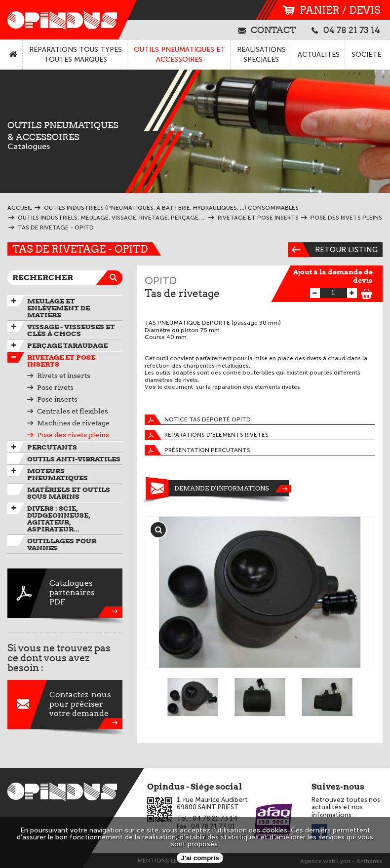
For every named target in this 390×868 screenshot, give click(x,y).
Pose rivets (55, 387)
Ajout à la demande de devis (333, 276)
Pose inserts (57, 399)
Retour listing (333, 250)
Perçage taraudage (67, 345)
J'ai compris (200, 858)
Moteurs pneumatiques (58, 474)
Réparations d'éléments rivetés (207, 435)
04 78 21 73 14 (346, 30)
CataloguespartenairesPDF (65, 593)
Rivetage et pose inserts (61, 361)
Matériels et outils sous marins (69, 493)
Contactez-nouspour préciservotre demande (65, 705)
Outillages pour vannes (62, 544)
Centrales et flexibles (73, 411)
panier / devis (331, 10)
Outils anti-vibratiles (74, 459)
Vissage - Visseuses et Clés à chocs (71, 330)
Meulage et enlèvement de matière (58, 308)
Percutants (52, 447)
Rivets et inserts (64, 376)
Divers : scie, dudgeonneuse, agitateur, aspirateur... (59, 519)
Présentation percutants (197, 450)
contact (267, 30)
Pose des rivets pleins (73, 435)
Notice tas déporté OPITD (198, 420)
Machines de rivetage (73, 423)
